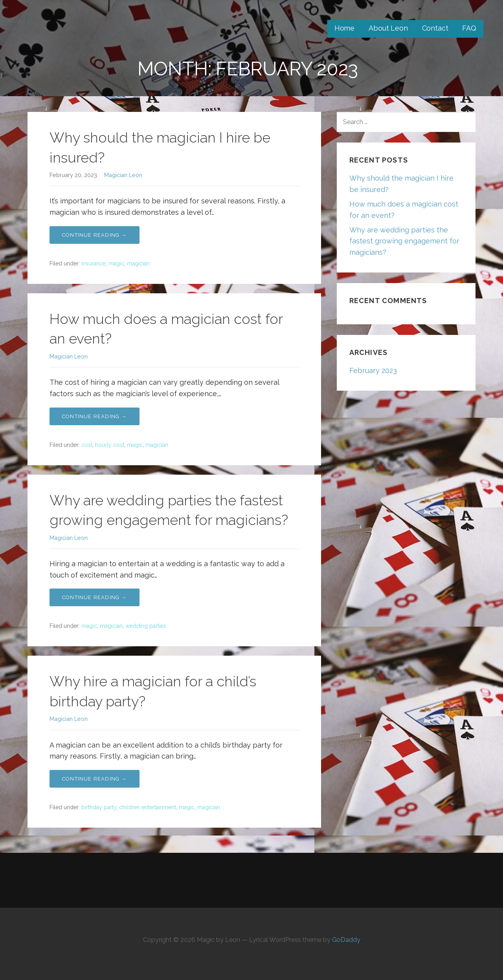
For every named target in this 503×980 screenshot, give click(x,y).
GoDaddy (346, 940)
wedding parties (146, 626)
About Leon (388, 28)
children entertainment (148, 807)
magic (116, 263)
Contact (435, 28)
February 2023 (373, 370)
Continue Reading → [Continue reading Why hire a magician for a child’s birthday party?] (95, 779)
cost (87, 445)
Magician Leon (123, 175)
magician (138, 263)
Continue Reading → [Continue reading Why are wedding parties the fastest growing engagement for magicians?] (95, 597)
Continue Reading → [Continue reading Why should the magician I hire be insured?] (95, 235)
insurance (94, 263)
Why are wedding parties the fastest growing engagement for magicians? (404, 241)
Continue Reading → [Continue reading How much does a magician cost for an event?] (95, 416)
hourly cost (110, 445)
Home (344, 28)
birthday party (99, 807)
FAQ (469, 28)
